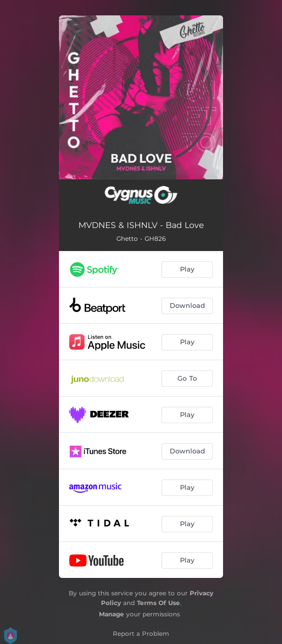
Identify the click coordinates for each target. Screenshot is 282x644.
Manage (112, 614)
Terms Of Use (158, 603)
